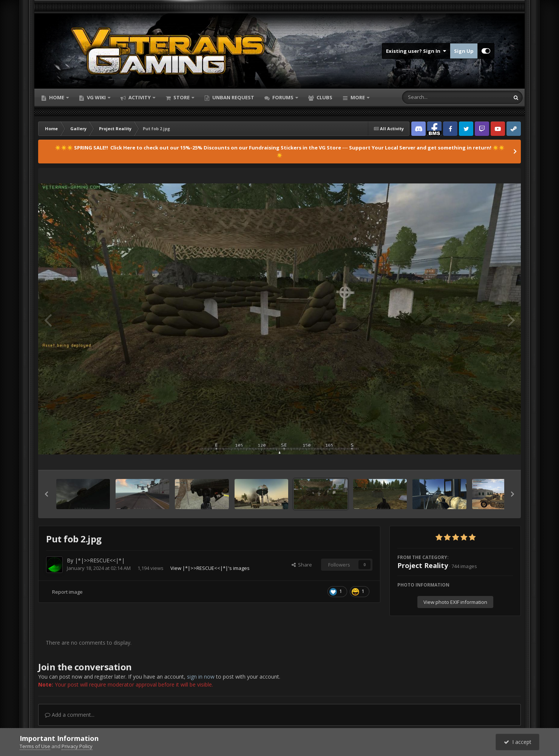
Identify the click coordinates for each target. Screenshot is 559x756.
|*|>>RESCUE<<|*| (100, 560)
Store (181, 97)
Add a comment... (70, 715)
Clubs (324, 97)
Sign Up (464, 51)
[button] (46, 494)
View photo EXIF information (455, 602)
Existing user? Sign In (416, 51)
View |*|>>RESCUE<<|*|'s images (210, 568)
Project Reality (423, 565)
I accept (518, 742)
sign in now (201, 677)
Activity (140, 97)
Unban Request (233, 97)
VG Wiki (96, 97)
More (358, 97)
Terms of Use (35, 746)
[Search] (436, 97)
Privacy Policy (77, 746)
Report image (67, 592)
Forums (283, 97)
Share (302, 565)
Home (57, 97)
